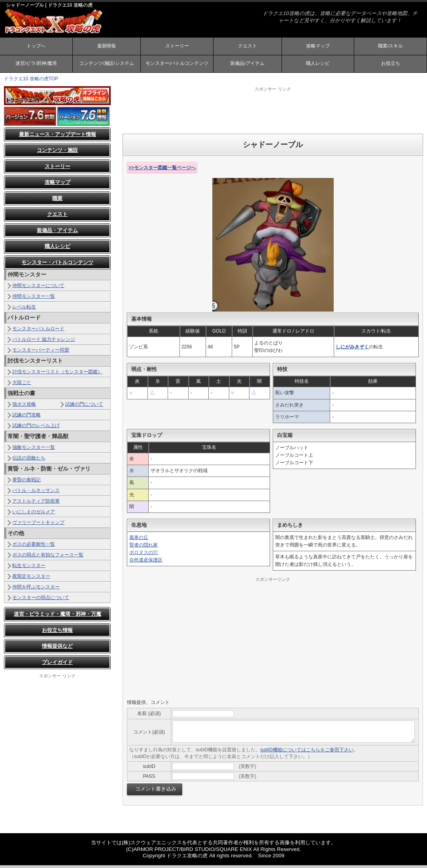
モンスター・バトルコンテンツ (57, 265)
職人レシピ (318, 66)
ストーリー (177, 47)
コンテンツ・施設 (57, 153)
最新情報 (106, 47)
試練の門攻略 (26, 418)
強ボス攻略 (24, 407)
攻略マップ (318, 47)
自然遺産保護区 (146, 563)
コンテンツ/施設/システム (107, 66)
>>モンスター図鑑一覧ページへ (162, 170)
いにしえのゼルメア (34, 514)
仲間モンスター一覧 (34, 299)
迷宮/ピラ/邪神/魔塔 (36, 66)
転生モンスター (29, 568)
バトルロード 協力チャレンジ (44, 342)
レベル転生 (24, 310)
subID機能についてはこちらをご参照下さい (307, 753)
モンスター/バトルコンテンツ (177, 66)
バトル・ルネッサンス (36, 493)
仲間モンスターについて (38, 288)
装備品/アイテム (247, 66)
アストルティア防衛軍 (36, 504)
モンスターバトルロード (38, 331)
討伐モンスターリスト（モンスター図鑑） (57, 374)
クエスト (248, 47)
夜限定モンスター (31, 579)
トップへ (36, 47)
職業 (57, 201)
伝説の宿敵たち (29, 461)
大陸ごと (22, 385)
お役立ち (391, 66)
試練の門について (84, 407)
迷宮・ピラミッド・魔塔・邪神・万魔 (58, 617)
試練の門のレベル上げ (36, 428)
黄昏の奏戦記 (26, 482)
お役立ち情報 (57, 633)
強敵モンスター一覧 (34, 450)
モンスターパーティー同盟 (41, 353)
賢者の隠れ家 (144, 548)
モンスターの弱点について (41, 600)
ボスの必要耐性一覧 (34, 547)
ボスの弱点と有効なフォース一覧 (48, 558)
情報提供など (57, 649)
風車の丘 (139, 540)
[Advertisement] (273, 113)
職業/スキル (390, 47)
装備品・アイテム (57, 233)
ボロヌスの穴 (144, 555)
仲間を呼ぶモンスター (36, 590)
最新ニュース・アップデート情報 (58, 137)
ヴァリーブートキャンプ (38, 525)
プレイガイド (57, 665)
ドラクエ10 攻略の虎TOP (31, 81)
